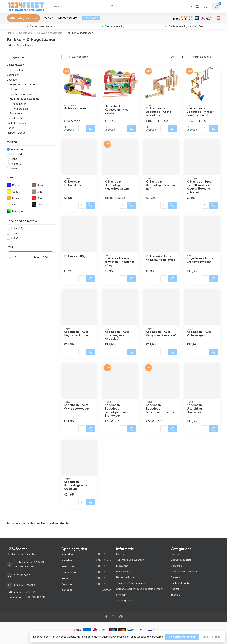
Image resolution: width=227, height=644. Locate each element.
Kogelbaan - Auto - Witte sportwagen (77, 407)
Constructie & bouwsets (23, 94)
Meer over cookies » (211, 637)
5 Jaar (16, 238)
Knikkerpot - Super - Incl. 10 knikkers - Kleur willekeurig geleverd (201, 187)
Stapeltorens (17, 113)
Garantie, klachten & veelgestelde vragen (140, 589)
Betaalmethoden (126, 577)
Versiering (176, 566)
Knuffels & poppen (17, 123)
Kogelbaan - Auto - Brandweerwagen (200, 260)
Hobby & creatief (17, 133)
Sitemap (121, 595)
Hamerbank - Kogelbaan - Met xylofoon (116, 110)
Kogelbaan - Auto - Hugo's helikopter (77, 334)
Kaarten (175, 589)
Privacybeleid (124, 572)
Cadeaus (176, 577)
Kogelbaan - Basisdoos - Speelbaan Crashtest (160, 408)
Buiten (11, 128)
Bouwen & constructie (50, 33)
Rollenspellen (15, 70)
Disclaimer (122, 566)
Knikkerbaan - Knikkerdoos (73, 183)
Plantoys (16, 164)
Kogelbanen (19, 104)
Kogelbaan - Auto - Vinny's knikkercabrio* (161, 334)
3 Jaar (16, 233)
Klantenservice (68, 18)
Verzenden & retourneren (130, 583)
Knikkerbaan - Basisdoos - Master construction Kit (200, 112)
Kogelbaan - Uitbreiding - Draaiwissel (195, 408)
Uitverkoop (91, 18)
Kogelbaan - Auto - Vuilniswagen (200, 334)
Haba (14, 159)
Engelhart (16, 154)
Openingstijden (125, 601)
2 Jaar (17, 228)
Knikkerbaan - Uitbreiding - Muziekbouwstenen (118, 185)
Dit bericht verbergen (182, 637)
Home (10, 33)
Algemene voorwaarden (130, 560)
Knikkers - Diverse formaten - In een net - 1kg (120, 262)
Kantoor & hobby (180, 583)
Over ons (121, 554)
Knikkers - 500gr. (76, 256)
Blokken (14, 89)
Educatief (12, 80)
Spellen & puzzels (181, 560)
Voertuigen (13, 75)
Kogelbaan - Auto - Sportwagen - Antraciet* (118, 335)
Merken (49, 18)
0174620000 (22, 575)
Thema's (176, 595)
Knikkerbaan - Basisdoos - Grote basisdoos (158, 112)
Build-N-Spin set (75, 108)
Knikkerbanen (20, 109)
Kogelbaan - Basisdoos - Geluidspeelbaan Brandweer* (116, 410)
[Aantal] (82, 128)
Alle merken (18, 149)
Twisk (14, 169)
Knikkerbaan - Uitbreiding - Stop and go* (161, 185)
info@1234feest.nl (25, 585)
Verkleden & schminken (184, 572)
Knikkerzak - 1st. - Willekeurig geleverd (161, 258)
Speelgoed (26, 33)
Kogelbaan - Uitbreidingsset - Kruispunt (75, 485)
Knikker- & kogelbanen (80, 33)
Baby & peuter (15, 118)
